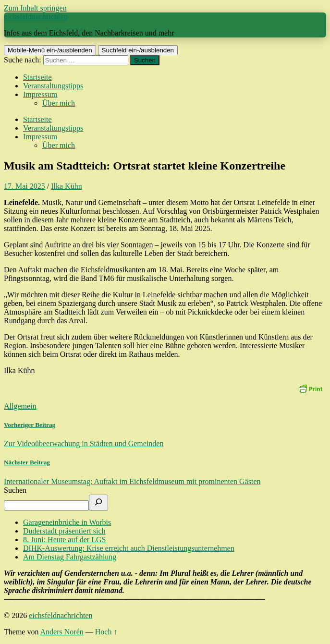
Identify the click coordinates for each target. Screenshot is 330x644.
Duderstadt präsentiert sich (64, 531)
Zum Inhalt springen (35, 8)
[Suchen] (98, 503)
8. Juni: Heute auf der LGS (64, 540)
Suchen (15, 490)
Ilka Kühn (66, 186)
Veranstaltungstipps (53, 86)
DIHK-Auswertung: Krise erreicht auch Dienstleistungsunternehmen (129, 548)
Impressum (40, 94)
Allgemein (20, 406)
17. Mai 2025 (24, 186)
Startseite (37, 77)
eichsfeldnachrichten (36, 17)
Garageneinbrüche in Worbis (67, 522)
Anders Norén (62, 632)
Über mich (59, 103)
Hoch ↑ (106, 632)
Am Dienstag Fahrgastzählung (70, 557)
